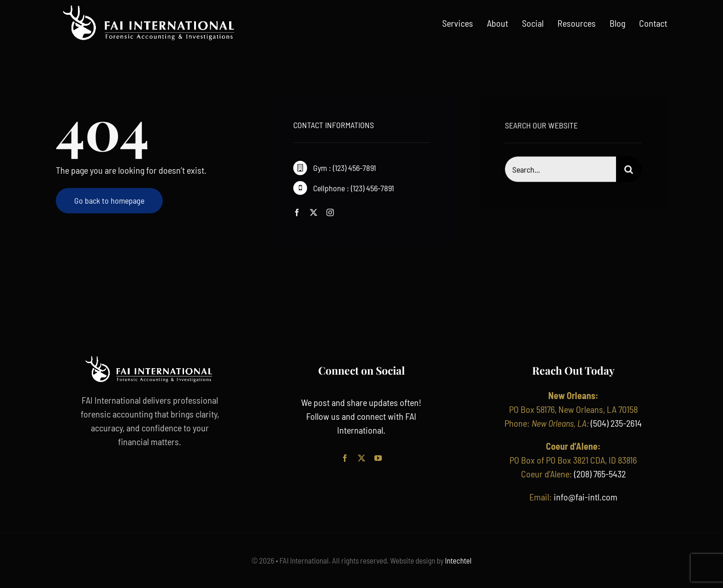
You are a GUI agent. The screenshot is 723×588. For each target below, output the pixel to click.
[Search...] (560, 171)
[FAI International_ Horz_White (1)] (149, 8)
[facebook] (297, 213)
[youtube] (378, 458)
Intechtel (458, 560)
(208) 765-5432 (600, 474)
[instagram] (330, 213)
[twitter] (314, 213)
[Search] (629, 171)
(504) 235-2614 (616, 423)
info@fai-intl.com (586, 497)
